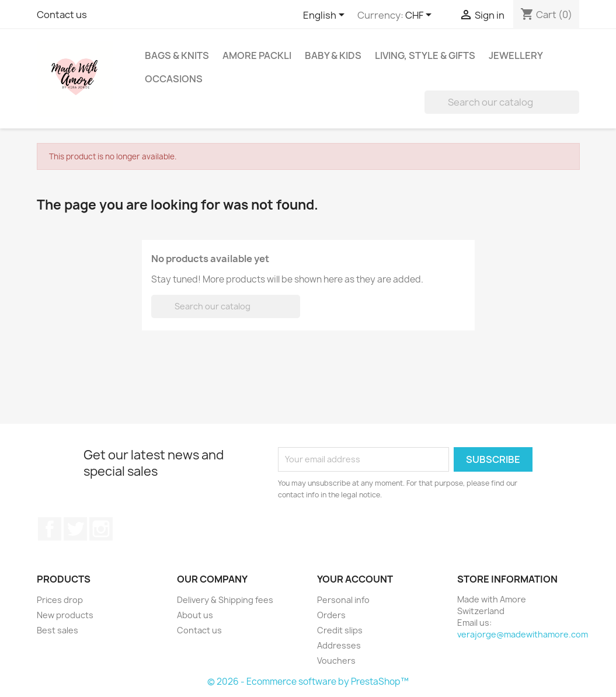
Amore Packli (257, 55)
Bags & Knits (177, 55)
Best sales (58, 630)
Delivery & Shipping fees (225, 600)
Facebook (50, 529)
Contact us (62, 15)
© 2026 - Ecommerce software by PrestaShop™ (308, 682)
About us (195, 615)
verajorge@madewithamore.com (523, 634)
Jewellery (516, 55)
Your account (355, 579)
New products (65, 615)
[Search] (502, 102)
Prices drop (60, 600)
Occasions (174, 79)
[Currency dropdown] (420, 16)
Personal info (343, 600)
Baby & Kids (333, 55)
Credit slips (340, 630)
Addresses (339, 645)
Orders (331, 615)
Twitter (75, 529)
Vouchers (336, 661)
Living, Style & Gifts (425, 55)
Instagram (101, 529)
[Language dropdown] (326, 16)
